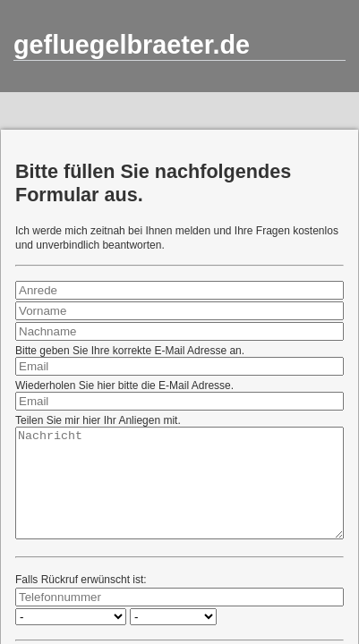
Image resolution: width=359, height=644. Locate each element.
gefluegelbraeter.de (132, 45)
